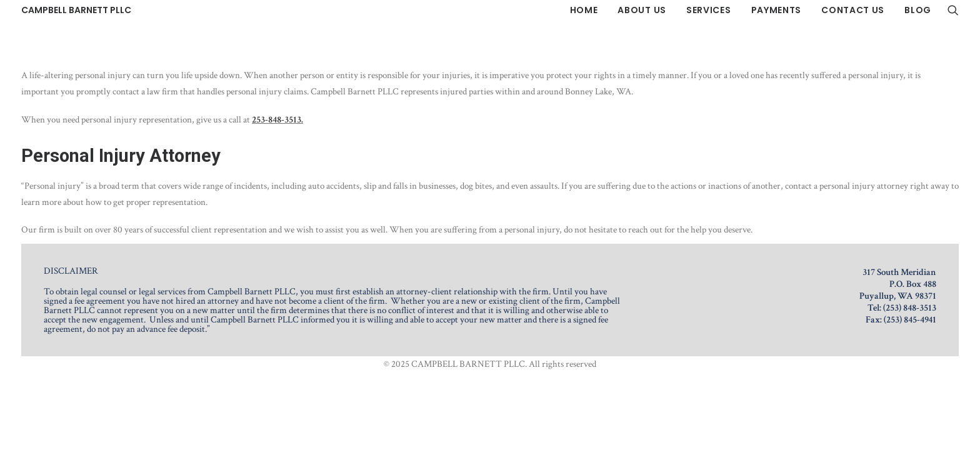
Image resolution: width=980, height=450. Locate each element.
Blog (918, 10)
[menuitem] (584, 10)
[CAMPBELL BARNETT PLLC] (76, 10)
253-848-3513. (277, 120)
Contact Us (853, 10)
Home (584, 10)
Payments (777, 10)
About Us (642, 10)
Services (709, 10)
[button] (953, 10)
